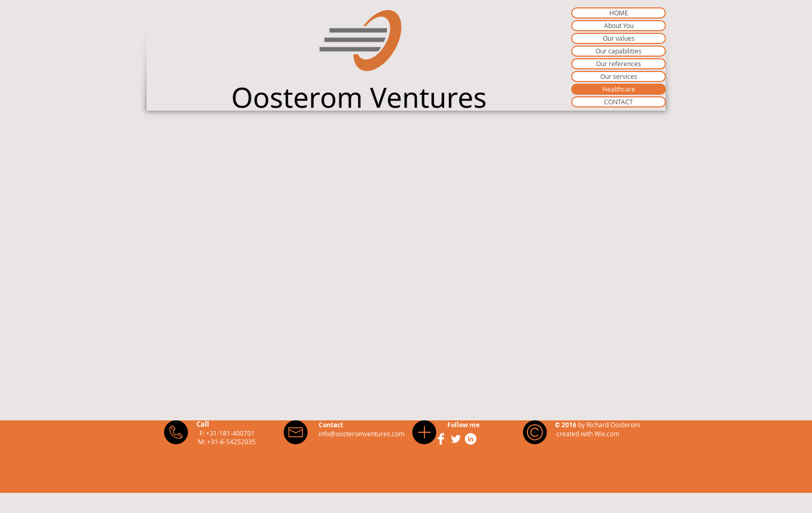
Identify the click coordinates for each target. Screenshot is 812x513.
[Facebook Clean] (441, 439)
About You (619, 25)
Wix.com (607, 434)
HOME (619, 13)
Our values (619, 38)
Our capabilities (619, 51)
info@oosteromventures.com (362, 434)
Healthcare (619, 89)
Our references (619, 64)
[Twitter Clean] (456, 439)
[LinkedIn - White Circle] (471, 439)
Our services (619, 76)
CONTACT (619, 102)
